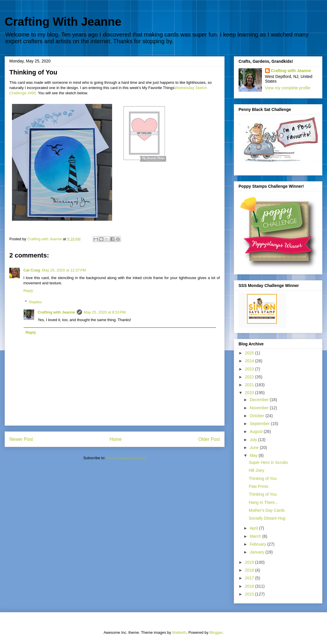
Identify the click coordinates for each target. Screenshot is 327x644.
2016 (250, 586)
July (254, 440)
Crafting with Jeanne (56, 312)
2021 (250, 385)
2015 (250, 594)
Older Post (209, 439)
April (254, 528)
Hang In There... (263, 502)
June (255, 448)
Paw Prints (259, 486)
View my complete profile (288, 88)
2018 (250, 570)
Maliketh (179, 632)
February (258, 544)
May (254, 455)
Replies (35, 302)
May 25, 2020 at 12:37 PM (64, 270)
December (260, 400)
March (256, 536)
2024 (250, 361)
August (256, 431)
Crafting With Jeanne (63, 22)
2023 (250, 369)
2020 (250, 393)
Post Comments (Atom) (126, 458)
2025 (250, 353)
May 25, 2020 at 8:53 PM (105, 312)
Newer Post (21, 439)
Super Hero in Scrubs (268, 462)
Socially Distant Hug (267, 518)
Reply (28, 291)
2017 (250, 578)
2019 (250, 562)
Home (116, 439)
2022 (250, 377)
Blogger (216, 632)
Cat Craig (32, 270)
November (260, 408)
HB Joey (256, 470)
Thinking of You (263, 478)
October (258, 416)
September (260, 424)
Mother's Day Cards (267, 510)
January (258, 552)
